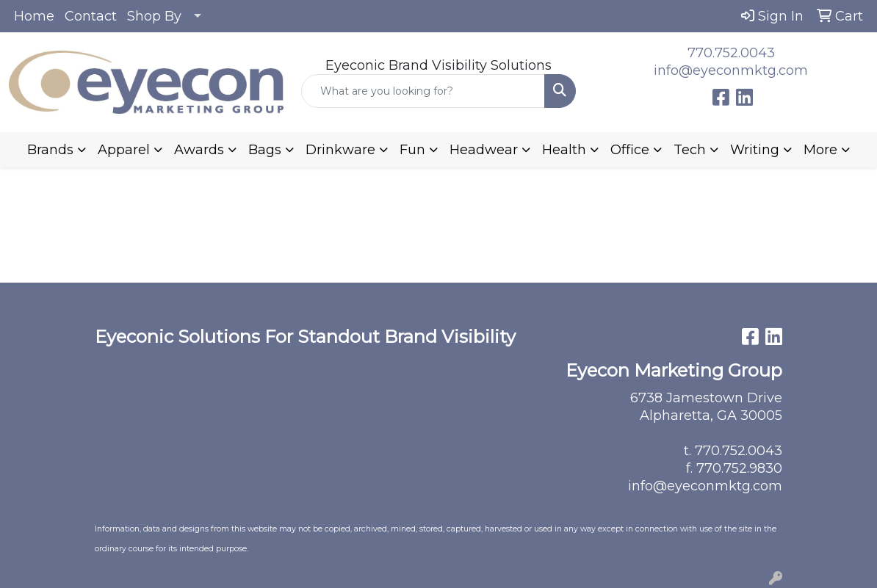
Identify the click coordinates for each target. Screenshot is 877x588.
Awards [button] (199, 150)
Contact (91, 16)
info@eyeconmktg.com (731, 70)
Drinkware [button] (340, 150)
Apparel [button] (124, 150)
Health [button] (564, 150)
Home (34, 16)
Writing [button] (755, 150)
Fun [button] (412, 150)
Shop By (154, 16)
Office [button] (630, 150)
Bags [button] (265, 150)
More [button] (820, 150)
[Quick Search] (423, 91)
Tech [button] (690, 150)
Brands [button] (50, 150)
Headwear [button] (484, 150)
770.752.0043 (731, 53)
